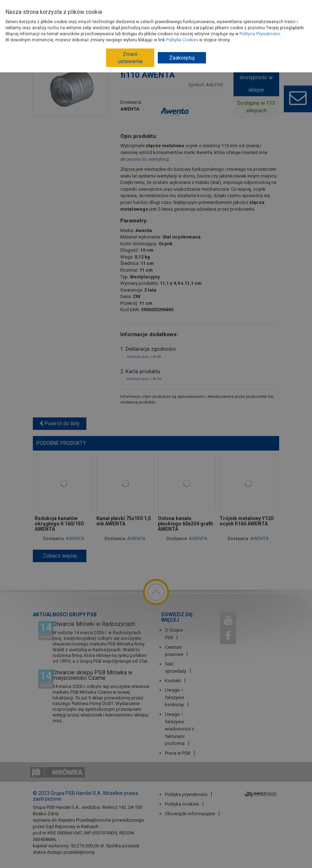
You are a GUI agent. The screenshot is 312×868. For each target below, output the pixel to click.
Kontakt (173, 681)
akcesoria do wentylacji (145, 159)
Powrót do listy (60, 423)
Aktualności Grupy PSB (65, 615)
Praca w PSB (178, 753)
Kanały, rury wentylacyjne (189, 42)
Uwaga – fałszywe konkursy (174, 697)
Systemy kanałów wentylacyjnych (99, 42)
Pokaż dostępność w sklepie (256, 77)
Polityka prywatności (186, 794)
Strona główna (69, 29)
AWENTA (130, 109)
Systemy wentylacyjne (182, 29)
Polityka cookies (182, 804)
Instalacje (122, 29)
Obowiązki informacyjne (190, 814)
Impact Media (261, 794)
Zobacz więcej (60, 556)
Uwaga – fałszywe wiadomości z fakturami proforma (180, 729)
